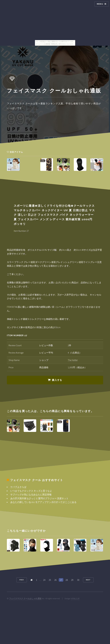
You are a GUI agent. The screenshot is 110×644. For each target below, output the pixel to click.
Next (88, 580)
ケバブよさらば (18, 487)
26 (55, 580)
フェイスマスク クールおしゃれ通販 (25, 598)
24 (44, 580)
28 (67, 580)
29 (72, 580)
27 (61, 580)
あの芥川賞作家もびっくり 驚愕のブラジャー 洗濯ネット (39, 498)
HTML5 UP (75, 598)
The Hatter (73, 360)
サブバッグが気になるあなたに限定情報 (31, 494)
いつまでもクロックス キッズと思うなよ (31, 491)
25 (50, 580)
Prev (22, 580)
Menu (100, 4)
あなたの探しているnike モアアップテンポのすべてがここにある (43, 502)
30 (78, 580)
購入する (57, 380)
